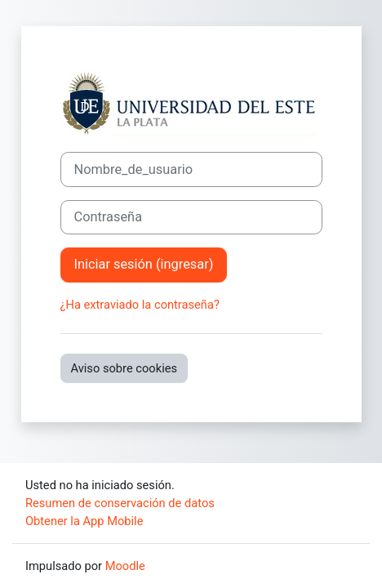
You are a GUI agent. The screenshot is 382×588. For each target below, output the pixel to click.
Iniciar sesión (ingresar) (144, 264)
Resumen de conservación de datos (120, 503)
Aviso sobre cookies (124, 368)
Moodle (125, 566)
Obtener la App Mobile (84, 521)
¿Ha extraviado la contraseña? (140, 305)
